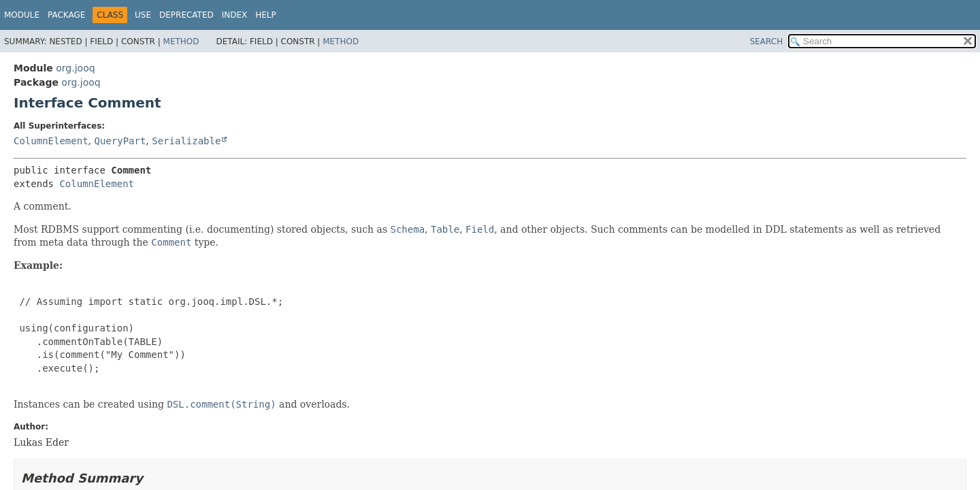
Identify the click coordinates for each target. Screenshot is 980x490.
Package (66, 15)
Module (22, 15)
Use (143, 15)
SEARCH (767, 42)
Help (266, 15)
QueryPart (120, 141)
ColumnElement (51, 141)
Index (235, 15)
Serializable (186, 141)
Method (181, 42)
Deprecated (186, 15)
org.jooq (75, 68)
